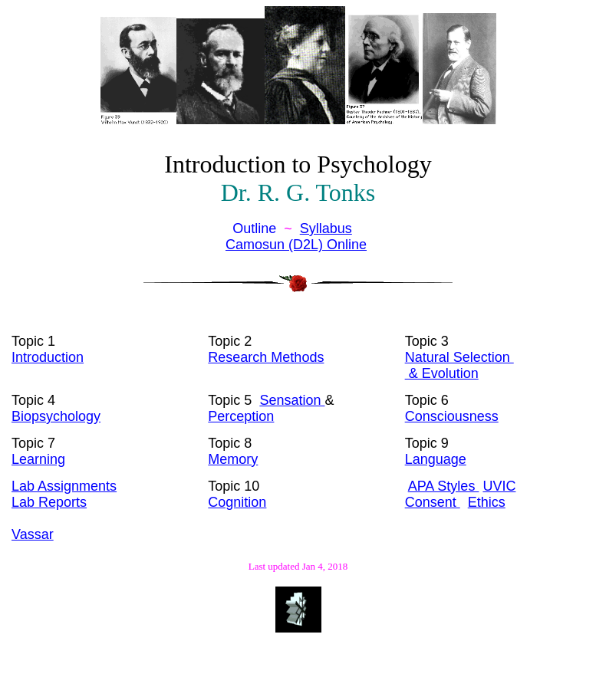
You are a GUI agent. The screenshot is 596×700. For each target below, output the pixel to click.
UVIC (499, 486)
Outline (256, 228)
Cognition (237, 502)
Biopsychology (56, 416)
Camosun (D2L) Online (296, 245)
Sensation (292, 400)
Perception (241, 416)
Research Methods (266, 357)
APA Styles (444, 486)
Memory (233, 459)
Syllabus (326, 228)
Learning (38, 459)
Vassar (33, 534)
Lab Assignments (64, 486)
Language (436, 459)
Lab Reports (49, 502)
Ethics (487, 502)
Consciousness (452, 416)
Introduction (48, 357)
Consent (433, 502)
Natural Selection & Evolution (459, 365)
